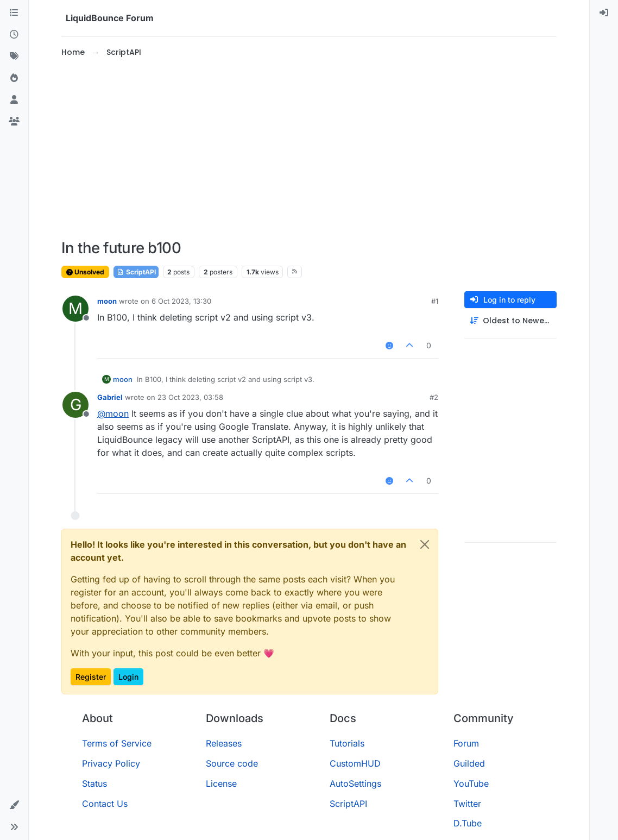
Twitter (467, 804)
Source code (232, 763)
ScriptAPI (136, 272)
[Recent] (14, 35)
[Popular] (14, 78)
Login (128, 677)
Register (91, 677)
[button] (14, 805)
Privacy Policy (111, 763)
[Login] (604, 13)
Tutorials (347, 743)
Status (94, 783)
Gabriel (110, 397)
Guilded (469, 763)
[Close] (425, 544)
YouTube (471, 783)
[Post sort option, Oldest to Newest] (510, 321)
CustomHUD (355, 763)
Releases (224, 743)
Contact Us (105, 804)
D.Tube (468, 823)
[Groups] (14, 122)
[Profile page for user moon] (75, 309)
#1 (435, 301)
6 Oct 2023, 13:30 (181, 301)
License (221, 783)
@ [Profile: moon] (113, 413)
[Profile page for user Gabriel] (75, 405)
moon (107, 301)
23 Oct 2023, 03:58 (190, 397)
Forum (466, 743)
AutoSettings (355, 783)
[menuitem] (604, 13)
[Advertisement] (309, 149)
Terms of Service (117, 743)
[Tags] (14, 57)
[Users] (14, 100)
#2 (434, 397)
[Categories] (14, 13)
